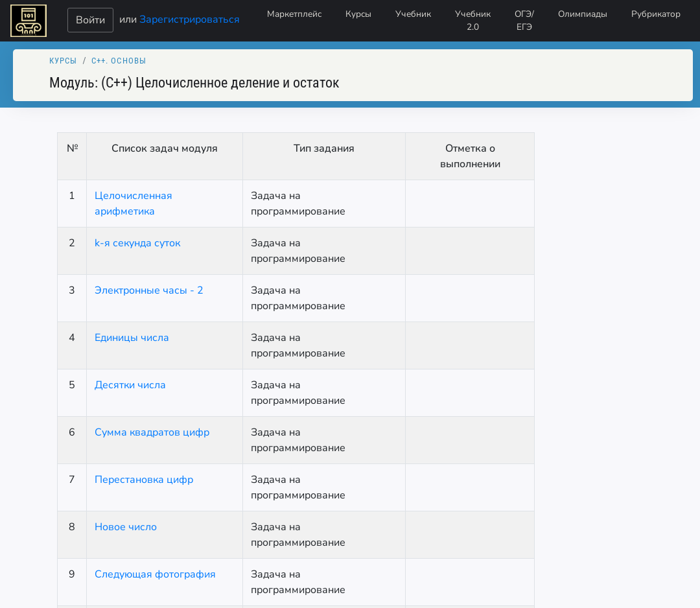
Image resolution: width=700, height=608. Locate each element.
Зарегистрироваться (190, 19)
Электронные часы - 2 (149, 290)
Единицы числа (132, 338)
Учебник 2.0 (473, 20)
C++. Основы (119, 61)
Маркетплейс (294, 14)
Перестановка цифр (144, 480)
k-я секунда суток (137, 243)
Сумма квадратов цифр (152, 432)
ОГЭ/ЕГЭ (524, 20)
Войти (90, 20)
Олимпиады (583, 14)
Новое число (126, 527)
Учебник (413, 14)
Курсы (358, 14)
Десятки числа (130, 385)
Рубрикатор (656, 14)
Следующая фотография (155, 574)
